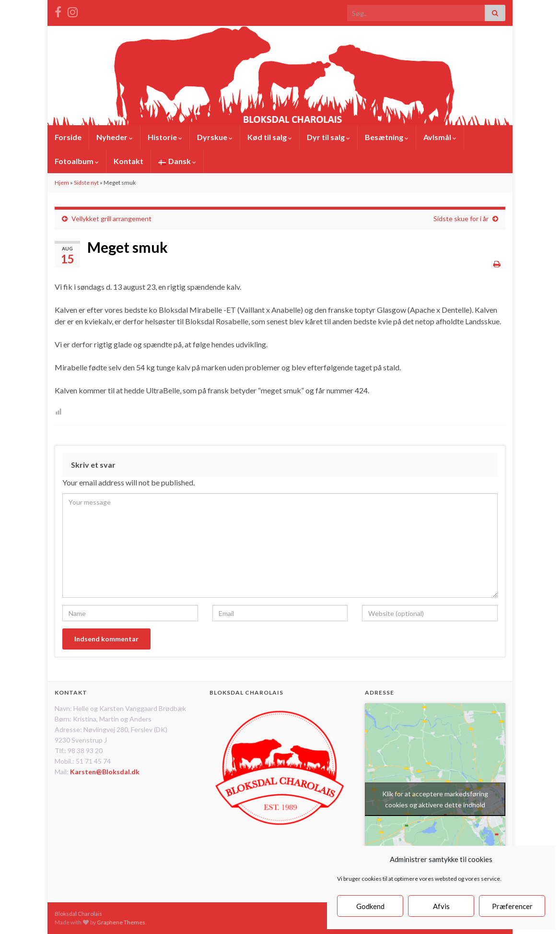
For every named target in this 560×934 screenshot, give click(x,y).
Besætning (387, 137)
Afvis (441, 906)
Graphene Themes (121, 922)
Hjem (62, 183)
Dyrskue (215, 137)
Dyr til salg (328, 137)
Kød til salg (270, 137)
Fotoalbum (77, 161)
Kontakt (128, 161)
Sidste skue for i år (461, 219)
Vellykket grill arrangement (111, 219)
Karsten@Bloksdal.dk (105, 772)
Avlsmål (440, 137)
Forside (68, 137)
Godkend (370, 906)
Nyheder (115, 137)
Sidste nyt (86, 183)
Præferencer (512, 906)
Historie (165, 137)
